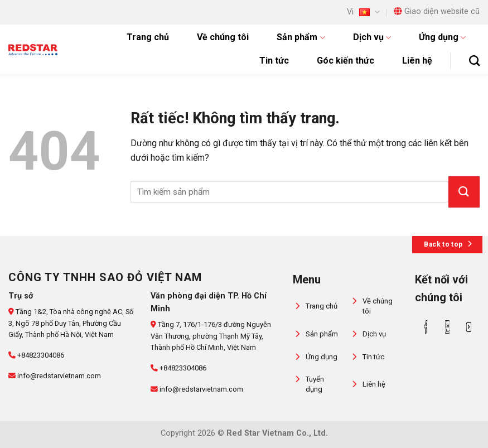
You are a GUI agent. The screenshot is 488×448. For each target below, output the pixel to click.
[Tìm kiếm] (474, 61)
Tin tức (274, 61)
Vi (363, 12)
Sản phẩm (301, 37)
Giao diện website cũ (437, 11)
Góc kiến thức (346, 61)
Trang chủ (148, 37)
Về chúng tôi (223, 37)
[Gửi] (464, 192)
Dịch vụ (372, 37)
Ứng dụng (442, 37)
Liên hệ (417, 61)
